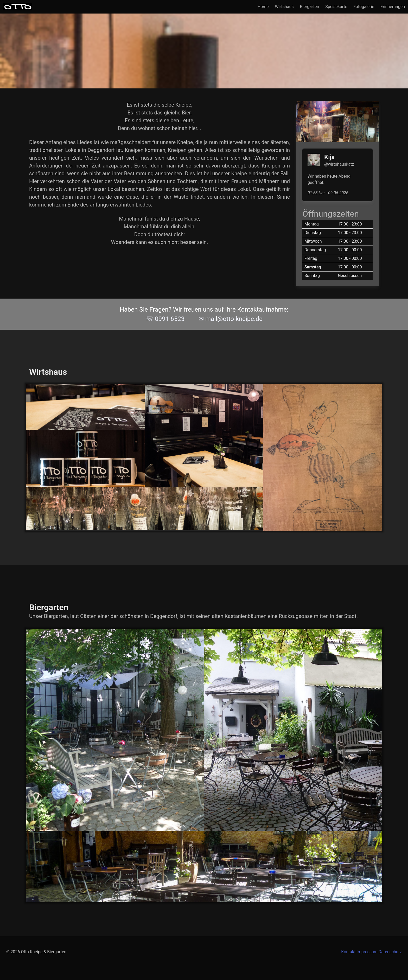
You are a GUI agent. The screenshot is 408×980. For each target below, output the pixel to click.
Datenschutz (390, 952)
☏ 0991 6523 (165, 319)
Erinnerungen (393, 7)
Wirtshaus (284, 7)
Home (263, 7)
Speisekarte (336, 7)
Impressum (367, 952)
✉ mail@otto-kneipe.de (231, 319)
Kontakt (348, 952)
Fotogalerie (364, 7)
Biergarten (310, 7)
